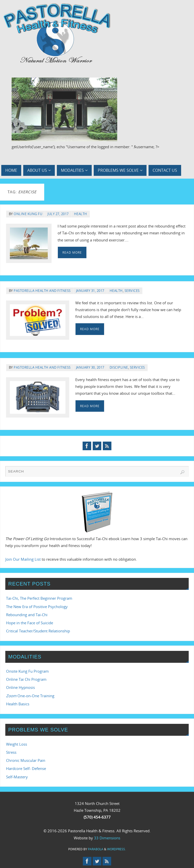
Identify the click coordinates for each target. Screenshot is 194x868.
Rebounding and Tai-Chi (27, 615)
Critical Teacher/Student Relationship (38, 631)
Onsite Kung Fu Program (27, 671)
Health (81, 214)
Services (132, 291)
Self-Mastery (17, 777)
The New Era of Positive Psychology (37, 607)
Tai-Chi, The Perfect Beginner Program (39, 598)
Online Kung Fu (28, 214)
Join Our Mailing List (23, 559)
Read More (72, 252)
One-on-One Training (30, 696)
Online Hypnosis (20, 687)
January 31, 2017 (90, 291)
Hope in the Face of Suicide (30, 623)
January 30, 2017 (90, 367)
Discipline (119, 367)
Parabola (96, 849)
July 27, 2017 (58, 214)
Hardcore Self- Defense (26, 768)
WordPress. (116, 849)
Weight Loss (17, 744)
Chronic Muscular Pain (26, 760)
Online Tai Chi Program (26, 679)
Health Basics (18, 704)
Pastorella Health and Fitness (42, 291)
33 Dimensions (107, 838)
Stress (11, 752)
